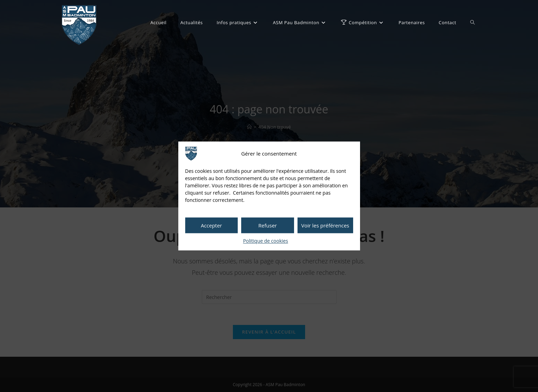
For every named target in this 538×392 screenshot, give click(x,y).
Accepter (211, 225)
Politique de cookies (265, 241)
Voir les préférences (325, 225)
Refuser (268, 225)
